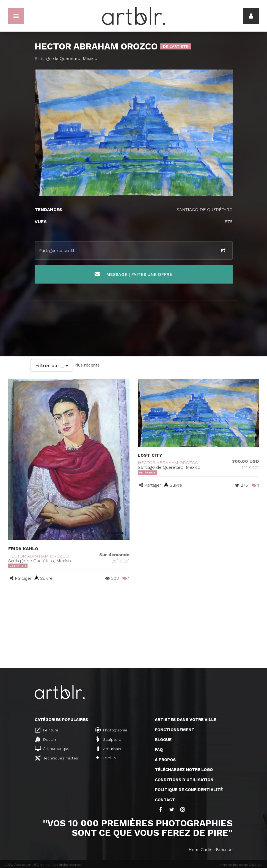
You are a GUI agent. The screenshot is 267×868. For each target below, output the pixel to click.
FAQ (159, 750)
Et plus (106, 758)
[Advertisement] (133, 627)
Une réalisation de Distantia (241, 865)
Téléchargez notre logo (184, 770)
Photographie (111, 730)
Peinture (47, 730)
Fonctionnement (175, 730)
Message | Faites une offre (133, 274)
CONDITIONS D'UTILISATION (184, 780)
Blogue (163, 740)
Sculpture (109, 739)
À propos (165, 760)
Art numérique (52, 748)
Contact (165, 800)
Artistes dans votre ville (185, 720)
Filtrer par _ (52, 365)
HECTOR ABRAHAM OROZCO (38, 556)
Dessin (46, 739)
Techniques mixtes (57, 758)
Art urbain (109, 748)
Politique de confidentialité (189, 790)
